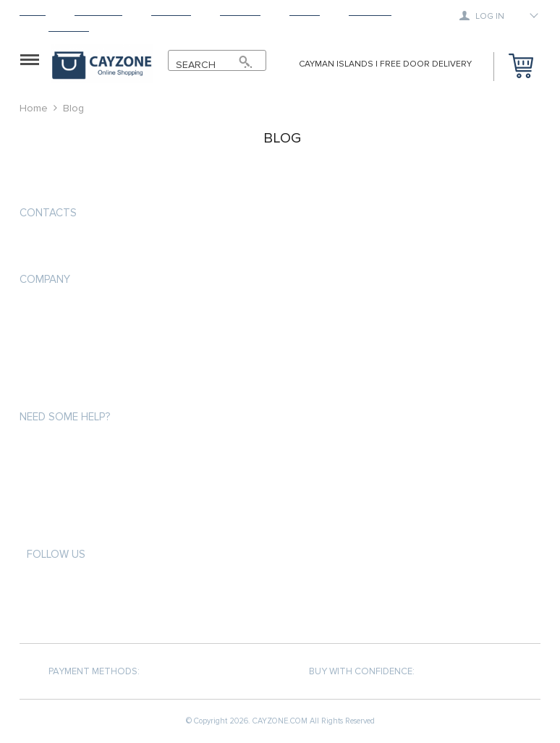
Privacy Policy (53, 338)
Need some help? (65, 417)
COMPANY (45, 279)
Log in (482, 16)
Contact (69, 27)
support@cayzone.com (80, 247)
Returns (240, 11)
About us (42, 312)
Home (33, 11)
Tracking (370, 11)
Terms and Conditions (73, 364)
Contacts (48, 213)
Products (98, 11)
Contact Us (47, 390)
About (305, 11)
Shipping (171, 11)
